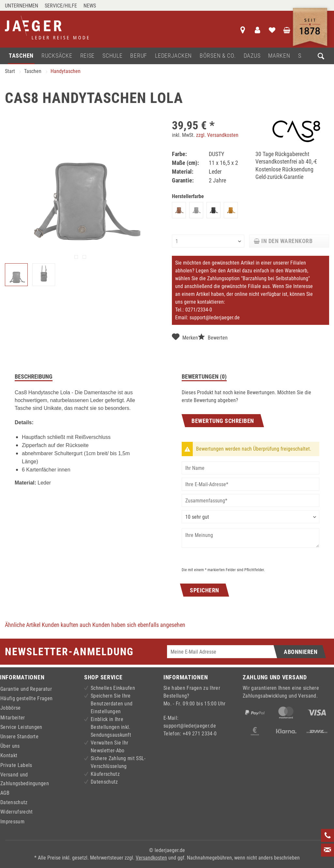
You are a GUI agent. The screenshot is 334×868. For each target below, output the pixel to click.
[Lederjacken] (173, 56)
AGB (5, 793)
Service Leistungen (21, 727)
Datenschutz (14, 802)
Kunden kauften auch (66, 625)
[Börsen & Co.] (218, 56)
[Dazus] (252, 56)
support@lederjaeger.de (215, 318)
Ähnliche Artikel (23, 625)
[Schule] (112, 56)
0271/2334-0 (199, 310)
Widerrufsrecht (16, 812)
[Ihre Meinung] (250, 538)
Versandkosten (151, 858)
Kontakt (9, 755)
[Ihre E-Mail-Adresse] (250, 484)
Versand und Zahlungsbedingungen (25, 779)
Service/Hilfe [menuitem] (61, 6)
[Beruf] (139, 56)
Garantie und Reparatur (26, 689)
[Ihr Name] (250, 468)
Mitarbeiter (13, 718)
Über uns (10, 746)
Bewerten (213, 337)
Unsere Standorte (19, 737)
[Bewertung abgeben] (250, 517)
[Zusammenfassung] (250, 500)
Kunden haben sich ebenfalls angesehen (139, 625)
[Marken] (279, 56)
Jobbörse (11, 708)
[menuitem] (23, 6)
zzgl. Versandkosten (217, 135)
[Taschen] (21, 56)
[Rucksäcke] (57, 56)
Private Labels (16, 765)
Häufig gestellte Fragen (26, 698)
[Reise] (88, 56)
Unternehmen (22, 6)
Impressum (12, 822)
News (90, 6)
